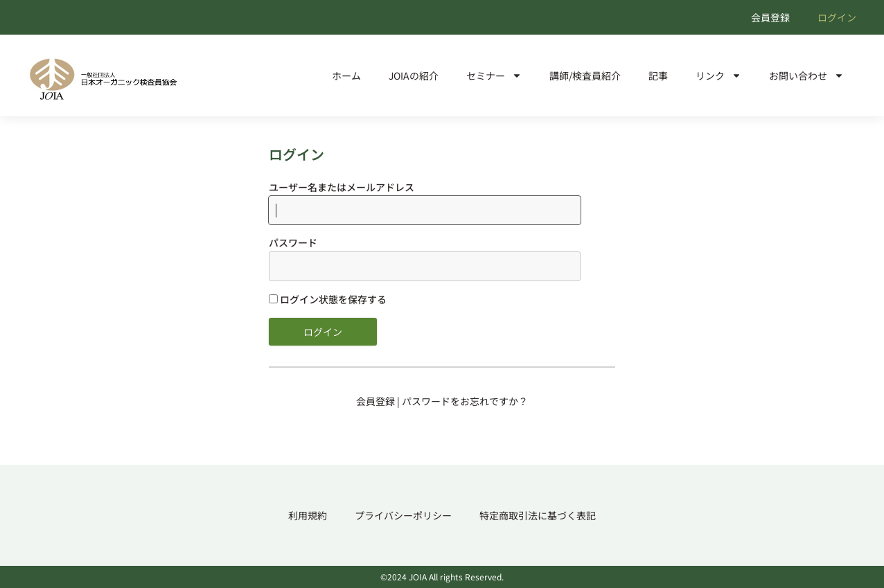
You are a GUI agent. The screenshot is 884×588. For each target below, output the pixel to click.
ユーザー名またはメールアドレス (342, 187)
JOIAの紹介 (414, 75)
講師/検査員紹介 (585, 75)
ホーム (346, 75)
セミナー (494, 75)
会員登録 (770, 17)
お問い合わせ (806, 75)
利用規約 (308, 515)
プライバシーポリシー (403, 515)
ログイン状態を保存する (328, 299)
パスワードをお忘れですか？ (465, 401)
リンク (718, 75)
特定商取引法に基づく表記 (538, 515)
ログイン (837, 17)
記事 (658, 75)
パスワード (293, 242)
